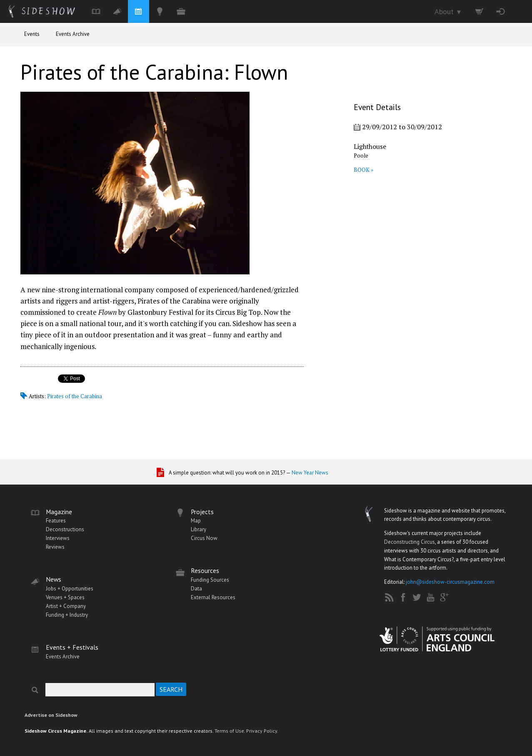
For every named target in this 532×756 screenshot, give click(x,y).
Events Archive (73, 34)
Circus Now (204, 538)
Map (196, 521)
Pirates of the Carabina (75, 396)
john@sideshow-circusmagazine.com (450, 582)
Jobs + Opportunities (70, 589)
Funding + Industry (67, 615)
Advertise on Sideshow (51, 715)
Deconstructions (65, 529)
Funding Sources (210, 580)
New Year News (310, 473)
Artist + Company (66, 606)
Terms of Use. (230, 731)
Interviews (58, 538)
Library (199, 529)
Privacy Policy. (262, 731)
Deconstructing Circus (410, 542)
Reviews (55, 547)
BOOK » (363, 170)
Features (56, 521)
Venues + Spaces (65, 597)
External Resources (213, 597)
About (448, 11)
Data (196, 589)
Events (32, 34)
